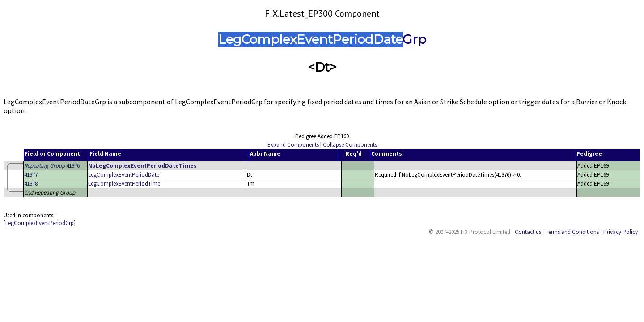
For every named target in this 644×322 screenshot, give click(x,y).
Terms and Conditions (572, 232)
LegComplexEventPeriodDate (124, 175)
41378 (31, 184)
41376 (52, 166)
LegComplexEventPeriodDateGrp (322, 39)
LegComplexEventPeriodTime (124, 184)
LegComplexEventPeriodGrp (40, 223)
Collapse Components (350, 145)
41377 (31, 175)
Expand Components (293, 145)
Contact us (528, 232)
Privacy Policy (621, 232)
